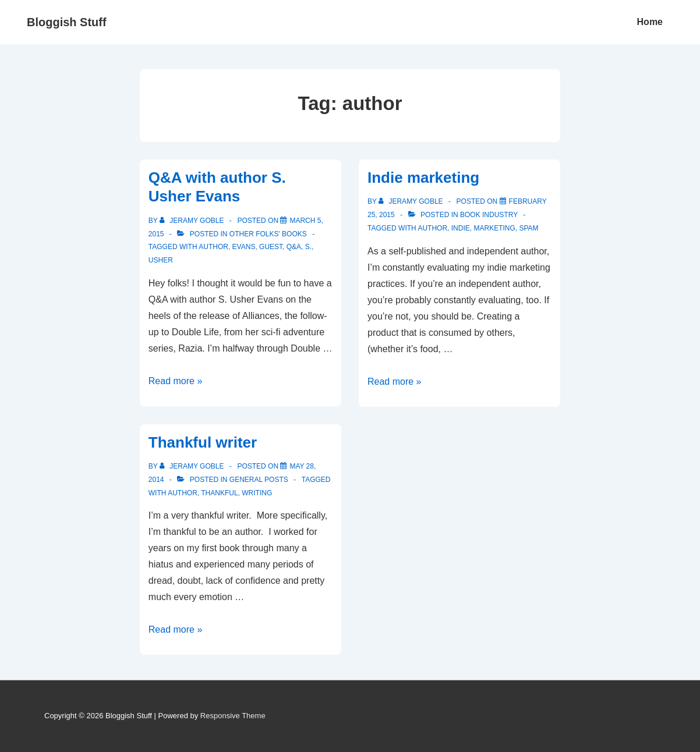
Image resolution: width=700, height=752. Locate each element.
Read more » (176, 381)
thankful (219, 493)
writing (257, 493)
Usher (161, 260)
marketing (494, 228)
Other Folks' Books (268, 234)
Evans (244, 247)
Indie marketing (423, 178)
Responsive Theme (233, 716)
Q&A (294, 247)
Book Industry (489, 215)
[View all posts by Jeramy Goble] (193, 221)
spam (528, 228)
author (213, 247)
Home (650, 22)
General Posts (259, 480)
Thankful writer (203, 442)
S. (308, 247)
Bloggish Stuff (67, 22)
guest (271, 247)
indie (461, 228)
